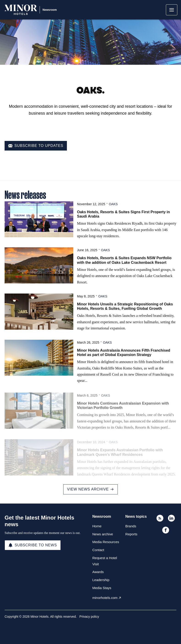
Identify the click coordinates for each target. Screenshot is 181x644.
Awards (98, 572)
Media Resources (106, 542)
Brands (131, 526)
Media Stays (102, 588)
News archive (103, 534)
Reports (131, 534)
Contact (98, 550)
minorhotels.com (105, 598)
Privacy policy (89, 617)
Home (97, 526)
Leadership (101, 580)
